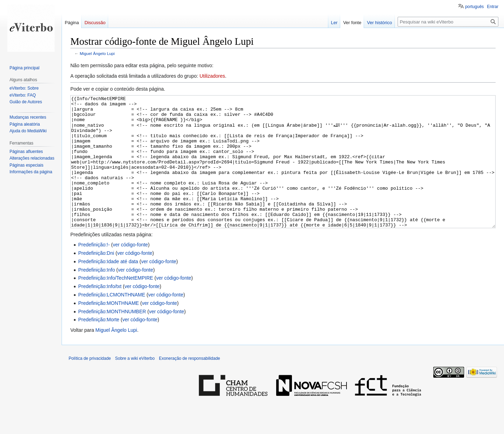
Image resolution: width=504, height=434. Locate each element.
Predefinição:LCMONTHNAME (111, 321)
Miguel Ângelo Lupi (97, 53)
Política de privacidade (90, 385)
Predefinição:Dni (96, 279)
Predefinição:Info (96, 296)
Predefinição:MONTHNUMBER (112, 338)
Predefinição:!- (94, 271)
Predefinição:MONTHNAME (108, 329)
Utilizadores (212, 76)
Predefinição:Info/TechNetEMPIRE (115, 304)
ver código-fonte (130, 271)
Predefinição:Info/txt (100, 313)
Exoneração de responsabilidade (190, 385)
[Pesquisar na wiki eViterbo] (448, 22)
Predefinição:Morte (99, 346)
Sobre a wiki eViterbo (135, 385)
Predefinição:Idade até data (108, 288)
